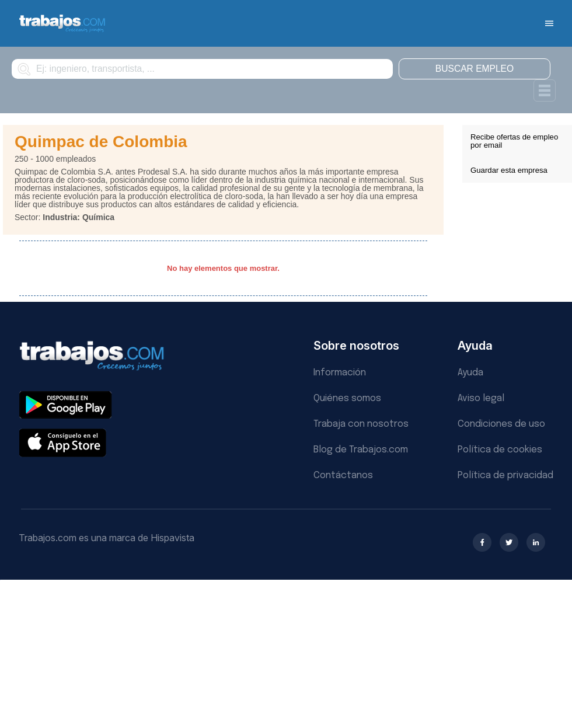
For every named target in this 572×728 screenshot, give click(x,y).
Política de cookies (500, 450)
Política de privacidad (505, 476)
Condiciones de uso (501, 424)
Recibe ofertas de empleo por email (514, 141)
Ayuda (470, 373)
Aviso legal (481, 398)
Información (340, 373)
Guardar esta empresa (509, 170)
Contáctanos (343, 476)
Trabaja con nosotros (361, 424)
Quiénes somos (347, 398)
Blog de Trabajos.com (361, 450)
